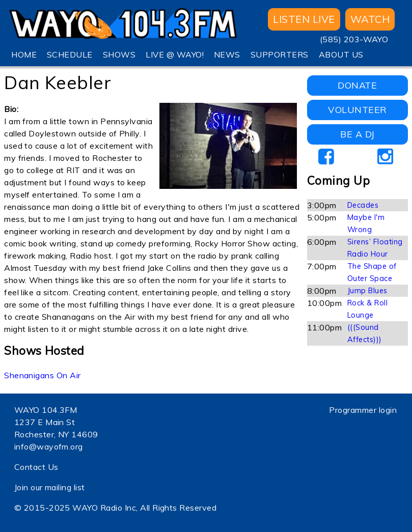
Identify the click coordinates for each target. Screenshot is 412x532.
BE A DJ (357, 134)
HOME (24, 54)
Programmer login (363, 410)
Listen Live (304, 19)
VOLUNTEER (357, 110)
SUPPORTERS (280, 54)
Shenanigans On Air (43, 375)
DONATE (357, 85)
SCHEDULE (70, 54)
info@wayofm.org (49, 446)
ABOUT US (341, 54)
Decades (363, 205)
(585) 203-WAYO (354, 39)
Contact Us (36, 467)
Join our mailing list (50, 487)
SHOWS (119, 54)
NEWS (227, 54)
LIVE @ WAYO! (175, 54)
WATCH (370, 19)
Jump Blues (367, 291)
